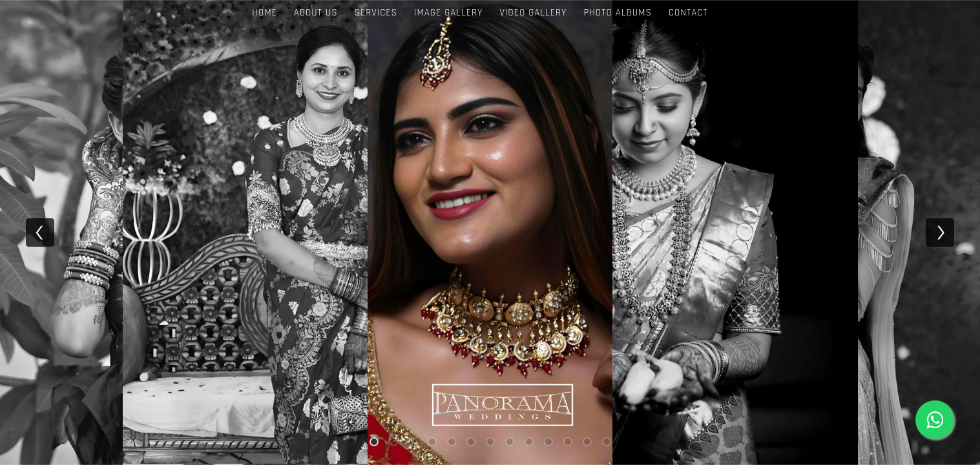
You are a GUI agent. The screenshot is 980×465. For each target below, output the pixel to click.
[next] (940, 232)
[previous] (40, 232)
